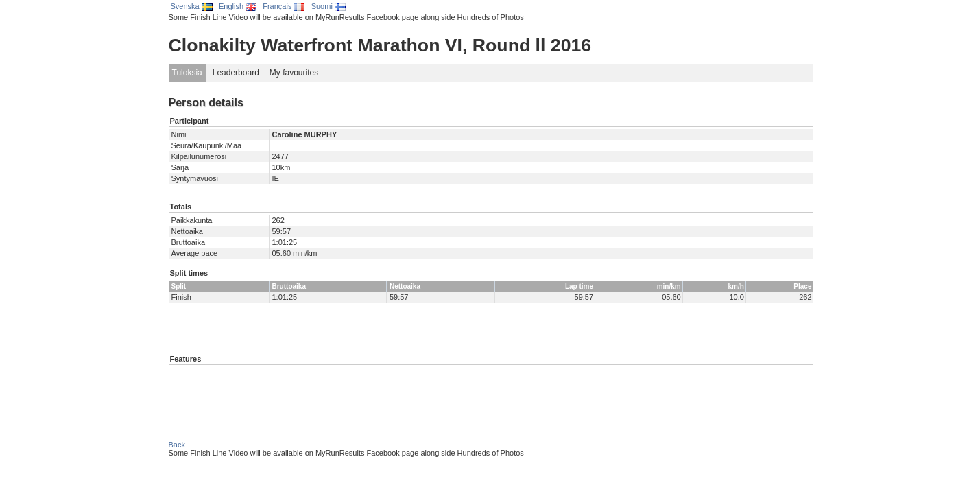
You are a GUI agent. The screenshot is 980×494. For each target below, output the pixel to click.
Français (284, 6)
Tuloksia (187, 73)
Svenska (192, 6)
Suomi (328, 6)
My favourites (294, 73)
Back (177, 445)
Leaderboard (236, 73)
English (238, 6)
